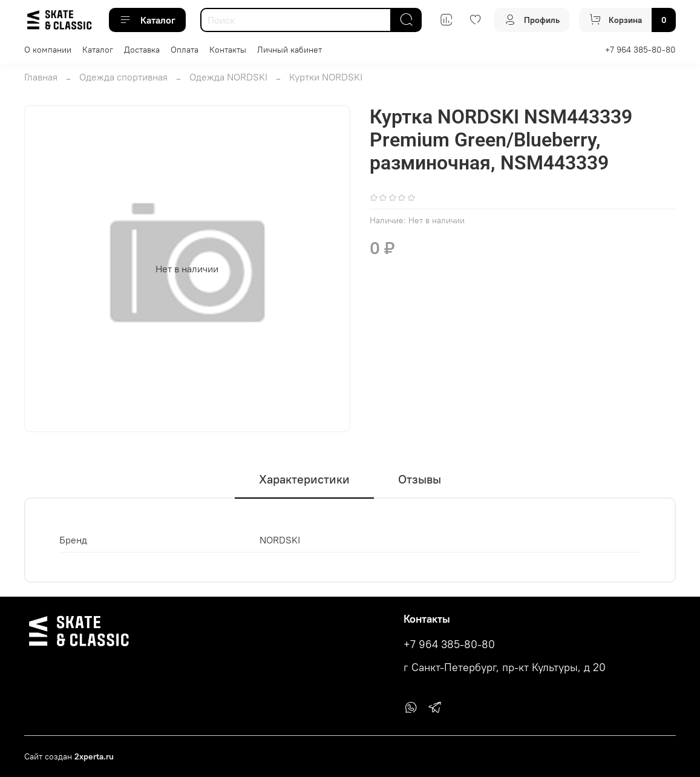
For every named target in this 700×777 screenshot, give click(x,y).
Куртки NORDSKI (326, 77)
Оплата (185, 50)
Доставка (142, 50)
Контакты (228, 50)
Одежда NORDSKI (228, 77)
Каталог (147, 20)
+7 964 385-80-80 (640, 50)
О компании (48, 50)
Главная (41, 77)
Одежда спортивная (123, 77)
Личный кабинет (289, 50)
